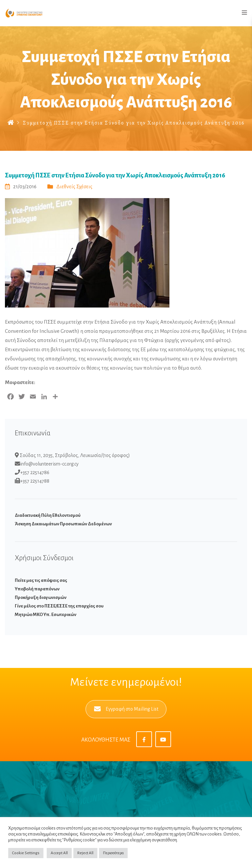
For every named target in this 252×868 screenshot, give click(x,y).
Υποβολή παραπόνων (37, 589)
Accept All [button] (59, 853)
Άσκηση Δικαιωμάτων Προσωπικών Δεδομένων (63, 524)
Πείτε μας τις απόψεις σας (41, 580)
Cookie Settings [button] (26, 853)
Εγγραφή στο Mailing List (126, 709)
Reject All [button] (85, 853)
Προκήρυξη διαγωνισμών (41, 597)
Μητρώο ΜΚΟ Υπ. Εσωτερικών (46, 615)
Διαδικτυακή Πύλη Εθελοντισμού (48, 515)
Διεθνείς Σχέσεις (74, 186)
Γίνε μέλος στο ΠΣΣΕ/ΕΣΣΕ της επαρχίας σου (59, 606)
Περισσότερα (113, 853)
